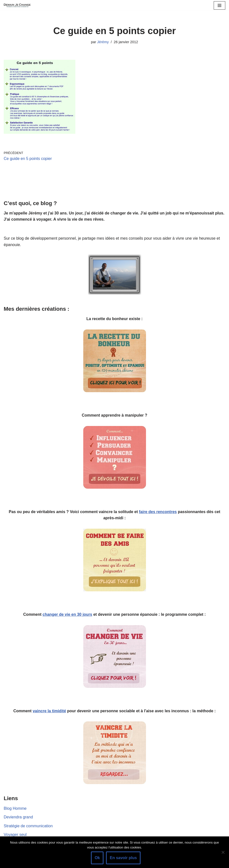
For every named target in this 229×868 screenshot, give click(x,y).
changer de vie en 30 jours (67, 614)
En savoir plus (123, 858)
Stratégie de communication (28, 826)
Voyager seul (15, 835)
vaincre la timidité (49, 711)
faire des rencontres (158, 512)
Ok (97, 858)
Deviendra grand (18, 817)
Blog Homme (15, 808)
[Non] (223, 852)
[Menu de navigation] (219, 5)
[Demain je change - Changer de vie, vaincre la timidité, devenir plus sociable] (19, 5)
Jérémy (103, 42)
